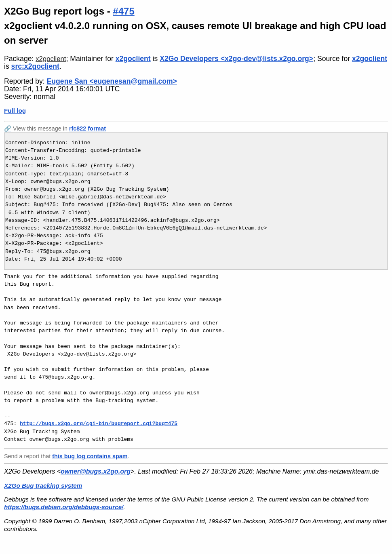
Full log (15, 111)
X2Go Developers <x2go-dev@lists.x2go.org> (236, 59)
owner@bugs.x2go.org (96, 471)
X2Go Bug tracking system (43, 486)
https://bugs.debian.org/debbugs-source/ (64, 507)
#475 (123, 11)
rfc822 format (87, 128)
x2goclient (51, 59)
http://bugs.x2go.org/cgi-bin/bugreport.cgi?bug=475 (99, 423)
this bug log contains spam (90, 456)
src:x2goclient (35, 66)
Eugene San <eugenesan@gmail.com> (112, 81)
